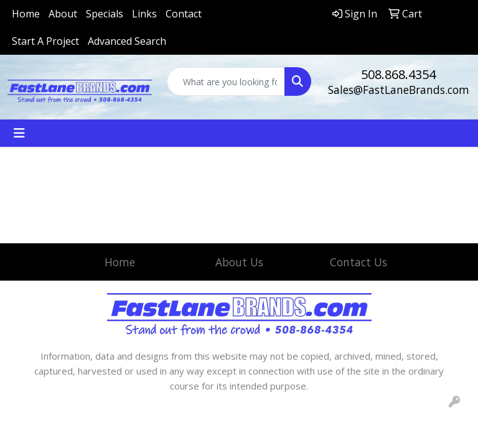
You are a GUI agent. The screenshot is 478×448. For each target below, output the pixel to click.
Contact (184, 14)
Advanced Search (127, 41)
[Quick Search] (226, 82)
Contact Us (358, 262)
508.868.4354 (398, 74)
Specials (105, 14)
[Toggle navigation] (19, 133)
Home (26, 14)
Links (144, 14)
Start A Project (45, 41)
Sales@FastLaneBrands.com (399, 90)
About (63, 14)
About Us (239, 262)
